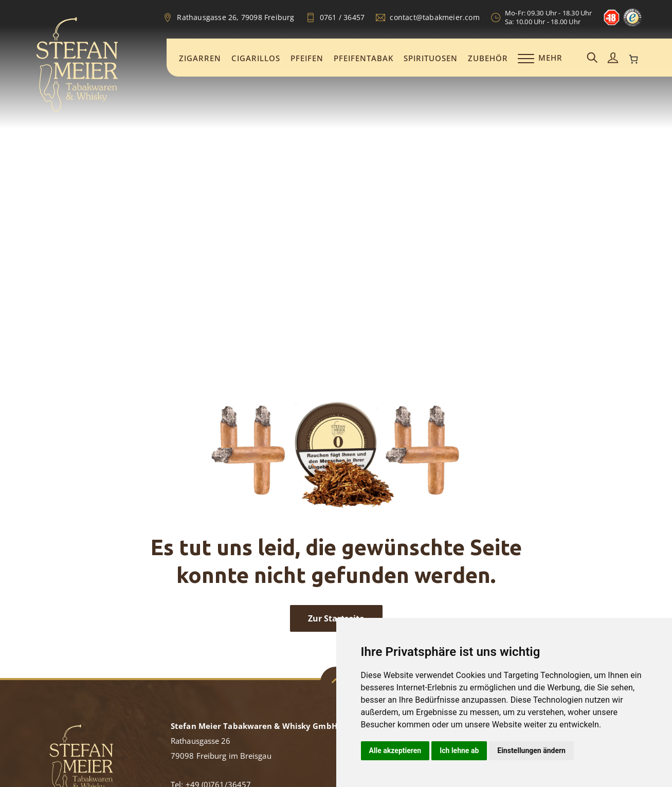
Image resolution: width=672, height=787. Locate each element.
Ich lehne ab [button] (459, 751)
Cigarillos (256, 58)
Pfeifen (307, 58)
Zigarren (200, 58)
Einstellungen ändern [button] (531, 751)
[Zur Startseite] (77, 110)
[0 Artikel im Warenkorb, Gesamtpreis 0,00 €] (633, 59)
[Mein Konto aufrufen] (613, 58)
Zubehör (488, 58)
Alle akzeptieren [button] (395, 751)
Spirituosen (431, 58)
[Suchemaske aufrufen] (592, 58)
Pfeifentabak (364, 58)
